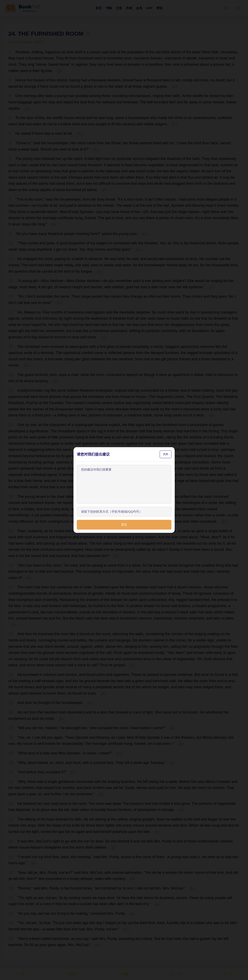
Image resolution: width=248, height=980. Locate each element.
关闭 (166, 454)
